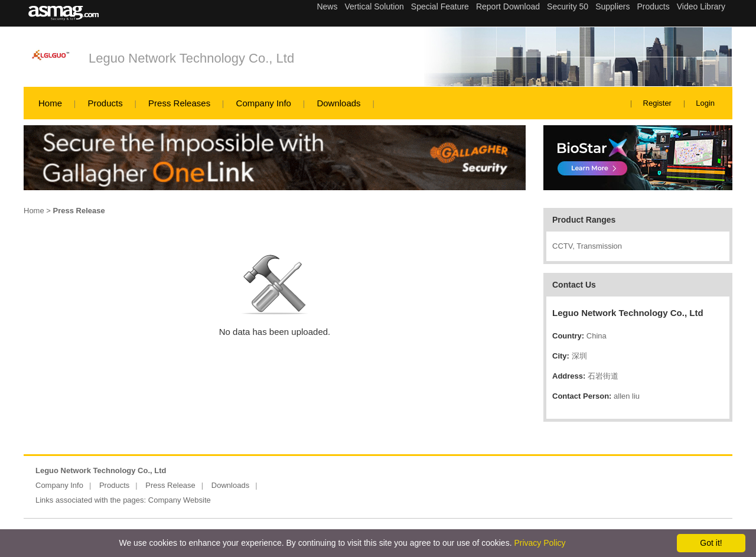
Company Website (180, 500)
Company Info (264, 103)
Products (105, 103)
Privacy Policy (540, 543)
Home (50, 103)
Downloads (338, 103)
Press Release (170, 485)
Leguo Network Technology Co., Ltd (191, 58)
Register (657, 103)
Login (705, 103)
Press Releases (179, 103)
